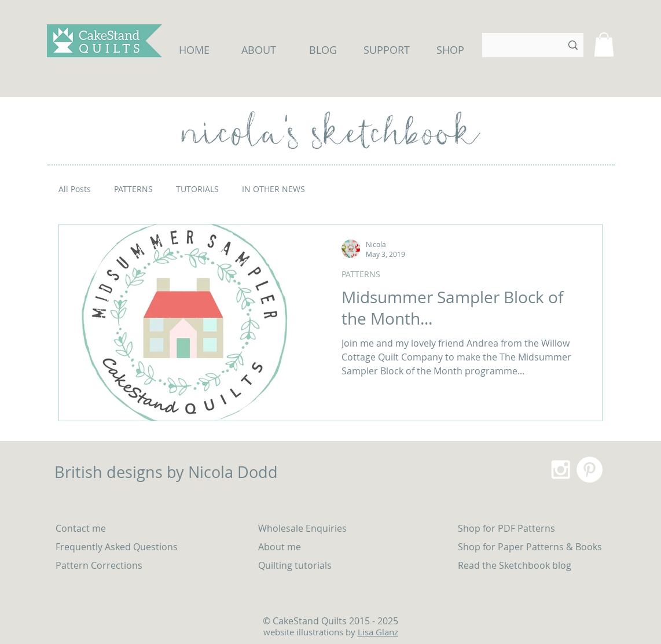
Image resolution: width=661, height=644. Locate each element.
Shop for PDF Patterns (506, 528)
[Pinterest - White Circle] (590, 470)
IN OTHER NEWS (273, 189)
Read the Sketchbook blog (515, 565)
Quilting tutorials (296, 565)
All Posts (75, 189)
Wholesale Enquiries (302, 528)
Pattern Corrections (99, 565)
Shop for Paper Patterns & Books (530, 547)
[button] (604, 45)
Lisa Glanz (378, 632)
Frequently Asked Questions (117, 547)
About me (280, 547)
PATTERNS (133, 189)
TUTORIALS (197, 189)
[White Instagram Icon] (561, 470)
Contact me (81, 528)
